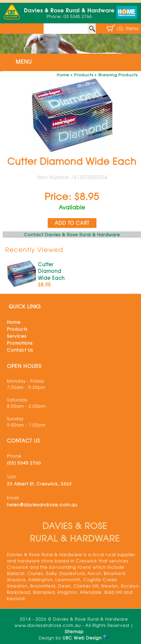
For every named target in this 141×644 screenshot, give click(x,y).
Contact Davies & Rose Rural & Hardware (72, 235)
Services (17, 336)
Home (63, 75)
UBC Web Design (82, 638)
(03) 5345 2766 (24, 463)
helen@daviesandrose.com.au (42, 505)
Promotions (20, 343)
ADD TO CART (72, 223)
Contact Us (20, 350)
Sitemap (74, 631)
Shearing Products (118, 75)
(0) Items (128, 28)
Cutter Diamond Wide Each (51, 271)
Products (84, 75)
